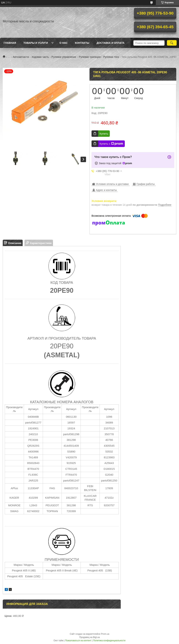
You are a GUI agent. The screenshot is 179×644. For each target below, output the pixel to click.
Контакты (82, 43)
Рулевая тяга (111, 57)
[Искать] (172, 43)
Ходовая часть (40, 57)
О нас (63, 43)
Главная (10, 43)
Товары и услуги (36, 43)
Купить (104, 134)
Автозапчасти (21, 57)
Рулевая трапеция (90, 57)
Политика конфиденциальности (109, 641)
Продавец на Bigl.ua (89, 637)
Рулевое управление (64, 57)
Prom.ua (105, 634)
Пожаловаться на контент (78, 641)
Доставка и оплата (111, 43)
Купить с (111, 144)
